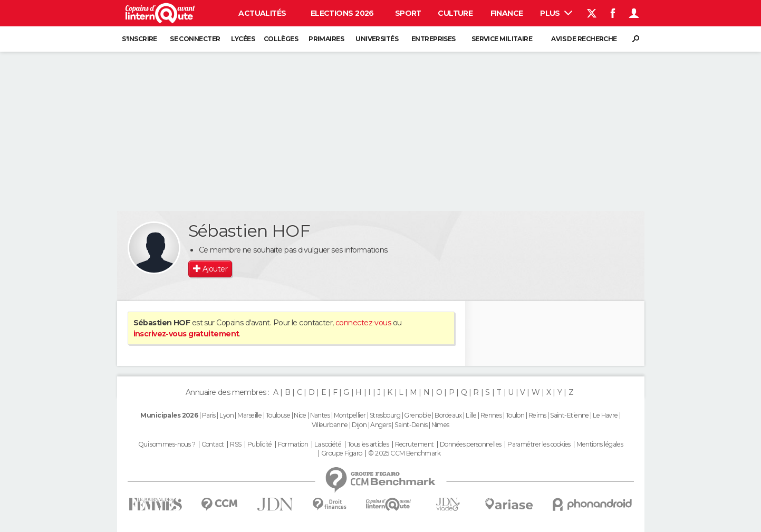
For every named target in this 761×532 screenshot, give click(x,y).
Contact (213, 444)
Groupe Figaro (342, 453)
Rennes (491, 415)
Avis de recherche (584, 39)
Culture (455, 13)
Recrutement (415, 444)
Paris (209, 415)
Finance (507, 13)
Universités (377, 39)
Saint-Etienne (570, 415)
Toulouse (278, 415)
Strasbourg (385, 415)
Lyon (227, 415)
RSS (235, 444)
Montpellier (350, 415)
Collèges (281, 39)
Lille (471, 415)
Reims (537, 415)
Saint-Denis (411, 425)
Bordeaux (448, 415)
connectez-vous (363, 323)
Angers (380, 425)
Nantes (320, 415)
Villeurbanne (330, 425)
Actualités (262, 13)
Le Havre (605, 415)
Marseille (249, 415)
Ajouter (215, 269)
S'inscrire (139, 39)
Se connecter (195, 39)
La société (328, 444)
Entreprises (434, 39)
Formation (293, 444)
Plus (556, 13)
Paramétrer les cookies (539, 444)
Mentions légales (600, 444)
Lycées (243, 39)
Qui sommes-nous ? (167, 444)
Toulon (515, 415)
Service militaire (502, 39)
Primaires (326, 39)
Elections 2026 (342, 13)
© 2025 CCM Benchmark (404, 453)
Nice (300, 415)
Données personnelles (471, 444)
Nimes (440, 425)
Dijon (359, 425)
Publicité (260, 444)
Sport (408, 13)
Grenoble (417, 415)
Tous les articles (368, 444)
